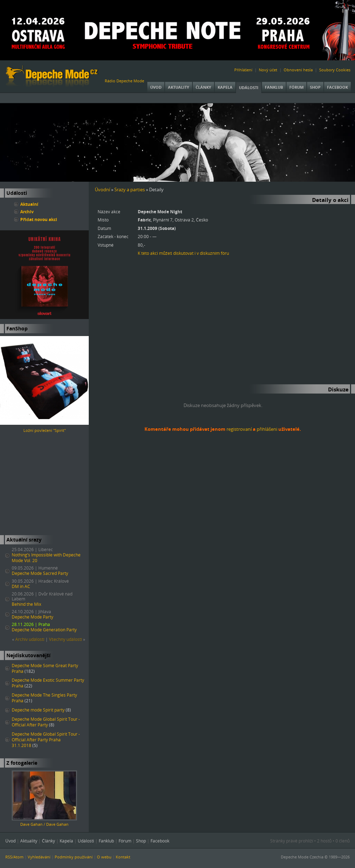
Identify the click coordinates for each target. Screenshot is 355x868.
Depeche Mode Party (32, 617)
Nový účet (268, 70)
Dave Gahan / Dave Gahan (44, 824)
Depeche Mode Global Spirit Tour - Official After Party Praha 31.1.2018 (46, 740)
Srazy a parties (130, 189)
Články (203, 87)
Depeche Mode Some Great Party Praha (45, 668)
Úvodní (102, 189)
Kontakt (123, 857)
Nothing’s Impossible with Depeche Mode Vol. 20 (46, 558)
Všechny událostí (65, 639)
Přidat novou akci (39, 219)
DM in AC (21, 586)
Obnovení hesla (298, 70)
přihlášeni (267, 429)
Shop (315, 87)
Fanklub (274, 87)
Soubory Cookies (335, 70)
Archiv (27, 211)
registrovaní (239, 429)
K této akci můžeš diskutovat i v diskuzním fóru (183, 253)
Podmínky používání (74, 857)
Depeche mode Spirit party (38, 710)
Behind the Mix (26, 604)
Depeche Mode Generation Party (44, 630)
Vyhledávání (39, 857)
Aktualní (29, 204)
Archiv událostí (30, 639)
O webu (104, 857)
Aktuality (179, 87)
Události (249, 87)
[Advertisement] (44, 484)
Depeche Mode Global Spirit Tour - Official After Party (46, 722)
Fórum (296, 87)
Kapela (225, 87)
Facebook (337, 87)
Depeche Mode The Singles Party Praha (44, 698)
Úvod (156, 87)
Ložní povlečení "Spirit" (45, 430)
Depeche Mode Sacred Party (40, 573)
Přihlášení (243, 70)
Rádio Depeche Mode (124, 81)
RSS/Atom (14, 857)
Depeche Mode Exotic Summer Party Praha (48, 683)
